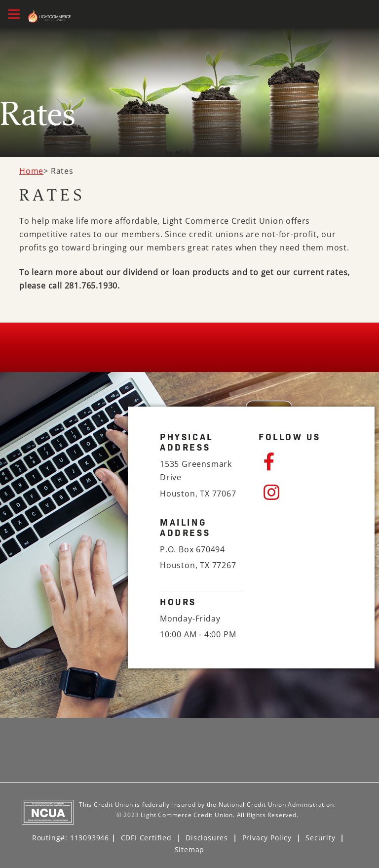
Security (320, 838)
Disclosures (207, 838)
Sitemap (190, 849)
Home (31, 171)
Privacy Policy (267, 838)
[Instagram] (303, 493)
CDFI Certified (146, 838)
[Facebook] (303, 462)
